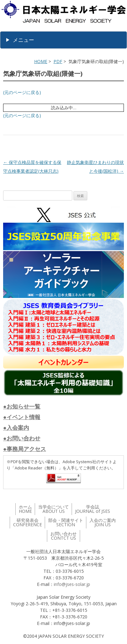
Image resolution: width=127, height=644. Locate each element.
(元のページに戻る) (22, 92)
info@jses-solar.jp (72, 584)
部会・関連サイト (66, 522)
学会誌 (93, 509)
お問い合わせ (63, 536)
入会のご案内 (103, 522)
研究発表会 (28, 522)
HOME (41, 61)
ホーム (25, 509)
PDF (58, 61)
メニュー (23, 40)
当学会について (53, 509)
